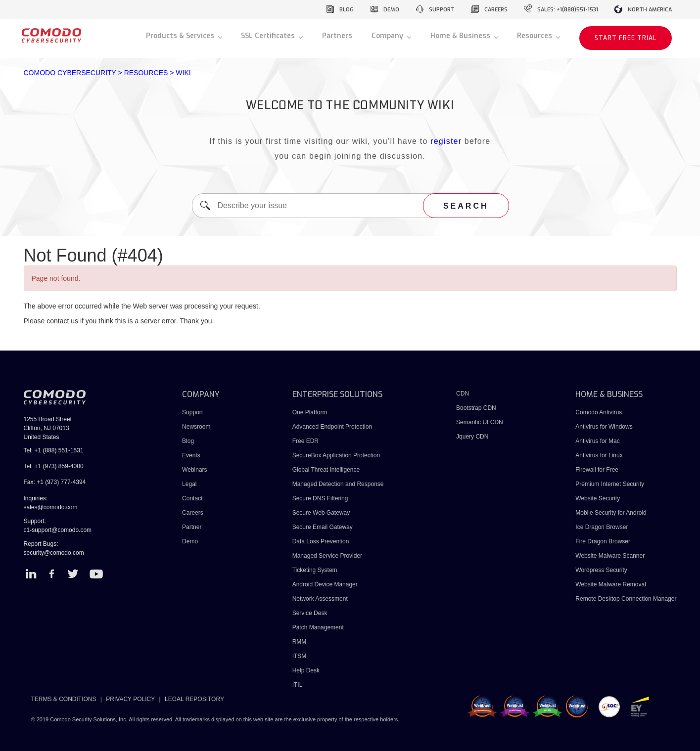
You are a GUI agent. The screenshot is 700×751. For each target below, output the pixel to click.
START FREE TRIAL (626, 38)
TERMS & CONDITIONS (64, 699)
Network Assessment (320, 599)
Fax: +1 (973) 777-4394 (55, 482)
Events (191, 455)
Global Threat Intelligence (326, 470)
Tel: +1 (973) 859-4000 (54, 466)
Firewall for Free (597, 470)
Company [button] (388, 36)
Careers (193, 513)
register (446, 141)
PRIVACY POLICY (130, 699)
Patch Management (318, 627)
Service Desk (310, 613)
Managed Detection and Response (338, 484)
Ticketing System (315, 570)
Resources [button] (536, 36)
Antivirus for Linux (599, 455)
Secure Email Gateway (323, 527)
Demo (190, 541)
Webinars (194, 470)
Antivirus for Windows (604, 427)
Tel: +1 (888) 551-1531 (54, 450)
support (442, 10)
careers (496, 10)
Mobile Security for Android (611, 513)
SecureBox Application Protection (336, 455)
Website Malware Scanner (610, 556)
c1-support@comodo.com (58, 530)
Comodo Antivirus (599, 412)
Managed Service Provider (327, 556)
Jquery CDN (472, 437)
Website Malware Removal (611, 584)
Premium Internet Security (610, 484)
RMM (300, 642)
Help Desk (306, 670)
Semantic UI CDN (480, 422)
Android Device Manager (325, 584)
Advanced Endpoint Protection (332, 427)
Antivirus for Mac (597, 441)
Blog (188, 441)
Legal (189, 484)
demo (391, 10)
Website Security (598, 498)
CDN (463, 394)
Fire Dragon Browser (603, 541)
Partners (337, 36)
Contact (192, 498)
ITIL (298, 685)
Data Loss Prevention (321, 541)
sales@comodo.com (51, 507)
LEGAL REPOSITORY (194, 699)
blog (347, 10)
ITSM (300, 656)
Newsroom (196, 427)
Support (192, 412)
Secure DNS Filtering (320, 498)
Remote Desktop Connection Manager (626, 599)
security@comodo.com (54, 553)
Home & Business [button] (461, 36)
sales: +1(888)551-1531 (568, 10)
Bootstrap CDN (476, 408)
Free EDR (305, 441)
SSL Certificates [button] (269, 36)
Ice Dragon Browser (602, 527)
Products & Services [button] (181, 36)
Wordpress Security (601, 570)
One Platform (310, 412)
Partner (192, 527)
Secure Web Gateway (321, 513)
